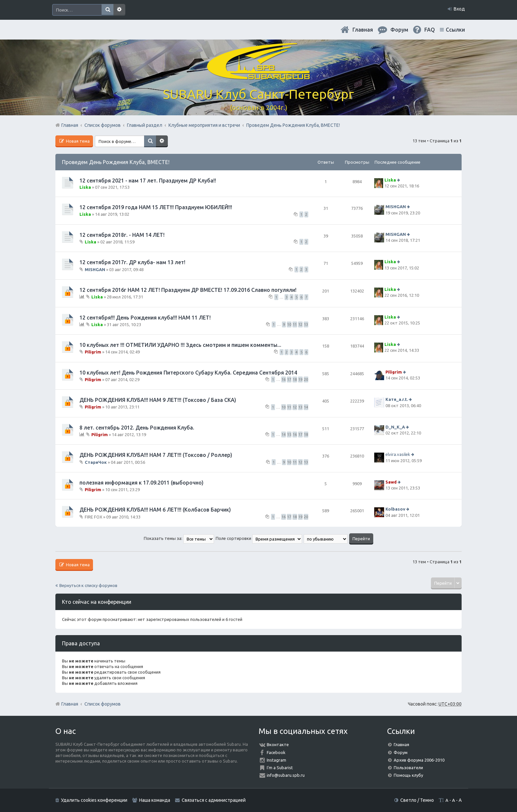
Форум (401, 752)
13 (306, 324)
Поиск (107, 10)
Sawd (391, 482)
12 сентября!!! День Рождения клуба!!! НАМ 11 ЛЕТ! (145, 318)
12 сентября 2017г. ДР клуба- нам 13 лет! (132, 262)
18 (295, 379)
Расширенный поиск (119, 10)
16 (284, 379)
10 (289, 324)
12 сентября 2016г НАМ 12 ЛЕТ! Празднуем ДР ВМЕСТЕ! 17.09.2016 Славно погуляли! (188, 290)
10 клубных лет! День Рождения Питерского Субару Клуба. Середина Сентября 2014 (188, 373)
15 (289, 434)
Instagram (276, 760)
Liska (85, 187)
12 (300, 324)
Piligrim (93, 352)
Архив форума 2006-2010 (419, 760)
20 (306, 379)
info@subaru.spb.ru (286, 775)
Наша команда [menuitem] (155, 800)
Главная (363, 30)
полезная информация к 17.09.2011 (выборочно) (141, 483)
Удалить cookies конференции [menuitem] (94, 800)
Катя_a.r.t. (397, 399)
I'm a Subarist (280, 768)
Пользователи (408, 768)
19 (300, 379)
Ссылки (455, 30)
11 (295, 324)
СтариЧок (96, 462)
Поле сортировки (259, 538)
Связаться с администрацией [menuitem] (214, 800)
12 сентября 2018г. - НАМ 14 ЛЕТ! (122, 235)
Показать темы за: (179, 538)
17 (289, 379)
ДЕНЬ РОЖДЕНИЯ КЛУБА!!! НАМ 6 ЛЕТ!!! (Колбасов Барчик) (155, 510)
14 (306, 407)
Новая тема (77, 141)
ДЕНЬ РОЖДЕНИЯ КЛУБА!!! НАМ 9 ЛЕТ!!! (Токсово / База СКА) (158, 400)
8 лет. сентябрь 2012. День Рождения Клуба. (137, 428)
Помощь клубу (408, 775)
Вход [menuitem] (459, 9)
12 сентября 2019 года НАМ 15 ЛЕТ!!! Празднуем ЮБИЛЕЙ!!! (156, 207)
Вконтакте (278, 744)
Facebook (276, 752)
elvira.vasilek (398, 454)
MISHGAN (396, 207)
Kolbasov (395, 509)
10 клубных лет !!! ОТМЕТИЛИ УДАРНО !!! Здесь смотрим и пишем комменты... (180, 345)
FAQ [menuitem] (430, 30)
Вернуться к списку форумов (88, 585)
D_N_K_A (395, 427)
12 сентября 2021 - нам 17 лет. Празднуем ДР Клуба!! (148, 181)
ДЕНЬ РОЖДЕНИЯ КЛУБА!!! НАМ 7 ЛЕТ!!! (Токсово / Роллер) (156, 455)
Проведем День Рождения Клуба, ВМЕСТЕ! (116, 162)
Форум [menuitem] (399, 30)
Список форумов (103, 704)
